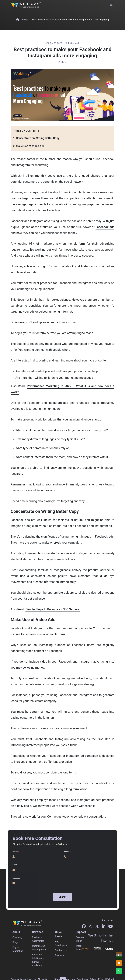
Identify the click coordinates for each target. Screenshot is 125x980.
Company (18, 937)
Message (16, 878)
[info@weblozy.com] (119, 963)
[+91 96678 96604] (119, 955)
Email (15, 865)
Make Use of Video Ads (30, 146)
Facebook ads (105, 227)
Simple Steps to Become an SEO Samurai (53, 609)
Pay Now (60, 955)
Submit (62, 897)
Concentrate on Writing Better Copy (38, 138)
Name (15, 851)
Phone (67, 851)
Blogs (25, 20)
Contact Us (61, 950)
